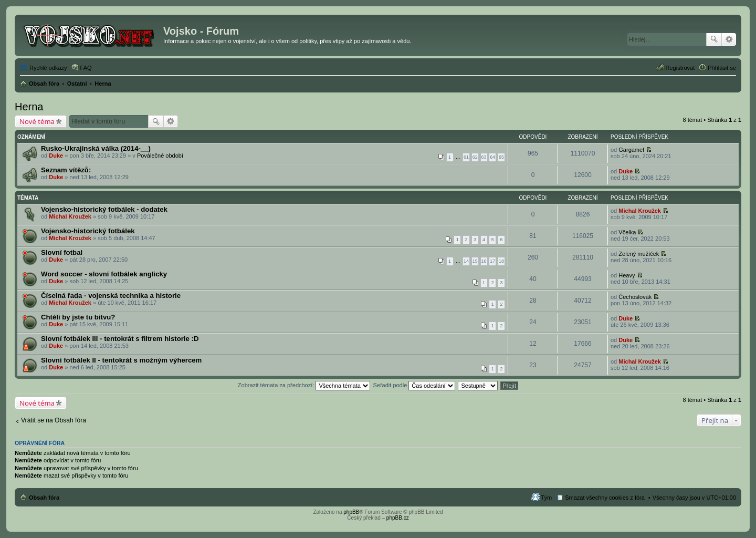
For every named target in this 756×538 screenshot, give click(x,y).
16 (484, 261)
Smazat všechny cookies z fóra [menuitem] (605, 498)
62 (475, 157)
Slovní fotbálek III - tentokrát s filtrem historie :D (120, 339)
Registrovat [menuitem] (680, 68)
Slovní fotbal (62, 252)
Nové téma (37, 121)
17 (492, 261)
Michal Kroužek (70, 216)
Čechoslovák (635, 297)
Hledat (714, 39)
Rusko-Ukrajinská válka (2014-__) (96, 148)
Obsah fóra (44, 498)
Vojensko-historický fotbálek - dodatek (104, 209)
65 (501, 157)
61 (466, 157)
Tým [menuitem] (546, 498)
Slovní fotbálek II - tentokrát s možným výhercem (121, 360)
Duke (56, 156)
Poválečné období (160, 156)
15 (475, 261)
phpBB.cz (398, 518)
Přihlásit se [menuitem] (722, 68)
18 (501, 261)
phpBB (351, 512)
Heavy (627, 275)
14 (466, 261)
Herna (29, 107)
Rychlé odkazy (48, 68)
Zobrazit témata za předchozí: (304, 385)
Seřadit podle (414, 385)
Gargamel (631, 150)
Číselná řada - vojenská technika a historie (111, 296)
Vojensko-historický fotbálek (88, 231)
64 (492, 157)
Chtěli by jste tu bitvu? (78, 317)
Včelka (627, 232)
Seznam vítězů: (66, 170)
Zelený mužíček (639, 254)
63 (484, 157)
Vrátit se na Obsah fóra (54, 420)
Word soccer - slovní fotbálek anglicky (104, 274)
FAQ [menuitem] (86, 68)
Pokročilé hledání (729, 39)
